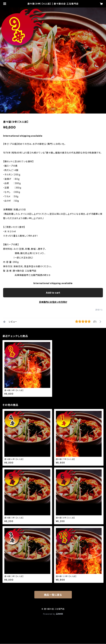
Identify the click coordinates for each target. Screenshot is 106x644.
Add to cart (53, 293)
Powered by (53, 614)
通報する (99, 310)
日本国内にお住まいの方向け (53, 302)
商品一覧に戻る (53, 595)
